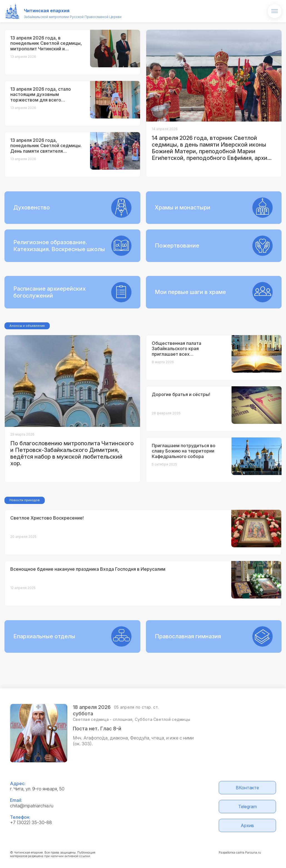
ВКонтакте (247, 788)
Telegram (248, 807)
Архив (247, 825)
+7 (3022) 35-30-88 (31, 822)
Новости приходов (25, 500)
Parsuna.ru (253, 852)
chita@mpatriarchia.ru (32, 806)
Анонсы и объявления (27, 326)
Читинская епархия (47, 11)
